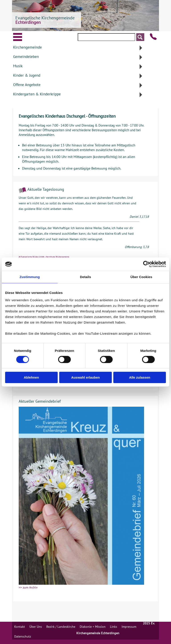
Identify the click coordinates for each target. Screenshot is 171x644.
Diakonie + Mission (93, 627)
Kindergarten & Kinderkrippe (37, 94)
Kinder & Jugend (27, 75)
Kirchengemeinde (27, 47)
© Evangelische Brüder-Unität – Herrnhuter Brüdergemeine (44, 257)
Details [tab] (85, 277)
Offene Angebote (27, 85)
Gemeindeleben (26, 57)
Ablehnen (31, 377)
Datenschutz (23, 636)
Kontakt (20, 627)
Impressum (129, 627)
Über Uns (36, 627)
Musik (18, 66)
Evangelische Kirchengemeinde (45, 20)
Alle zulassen (140, 377)
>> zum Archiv (28, 587)
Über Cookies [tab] (141, 277)
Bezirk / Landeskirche (61, 627)
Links (114, 627)
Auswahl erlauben (85, 377)
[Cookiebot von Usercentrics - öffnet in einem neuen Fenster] (146, 264)
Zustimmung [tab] (30, 277)
